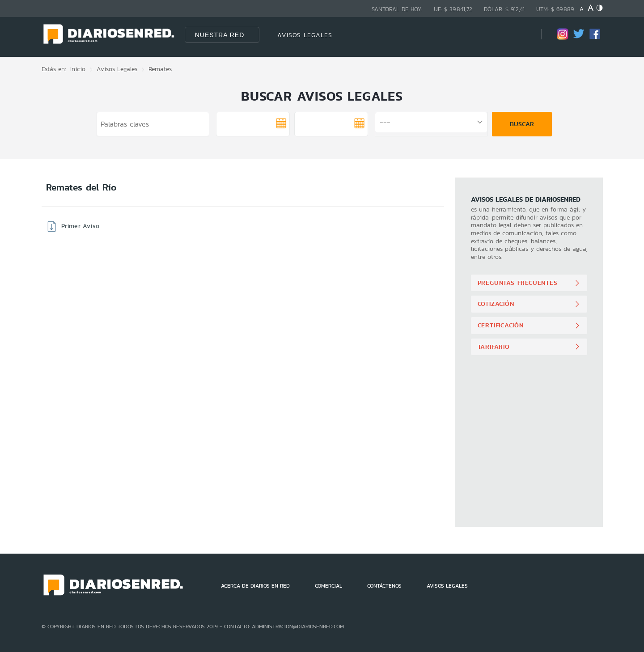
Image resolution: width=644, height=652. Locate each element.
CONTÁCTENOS (384, 586)
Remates (160, 69)
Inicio (78, 69)
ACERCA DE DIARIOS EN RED (255, 586)
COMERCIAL (328, 586)
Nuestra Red (220, 35)
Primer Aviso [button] (80, 226)
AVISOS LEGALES (305, 35)
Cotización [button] (496, 304)
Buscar (522, 124)
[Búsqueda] (521, 35)
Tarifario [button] (494, 347)
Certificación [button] (501, 325)
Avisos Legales (117, 69)
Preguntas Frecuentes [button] (518, 283)
